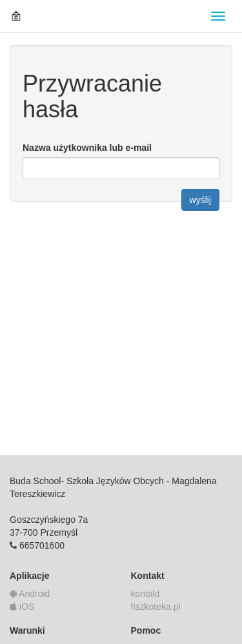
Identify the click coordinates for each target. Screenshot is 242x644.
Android (30, 594)
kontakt (146, 594)
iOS (22, 607)
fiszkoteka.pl (156, 607)
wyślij (200, 200)
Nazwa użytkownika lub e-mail (87, 148)
